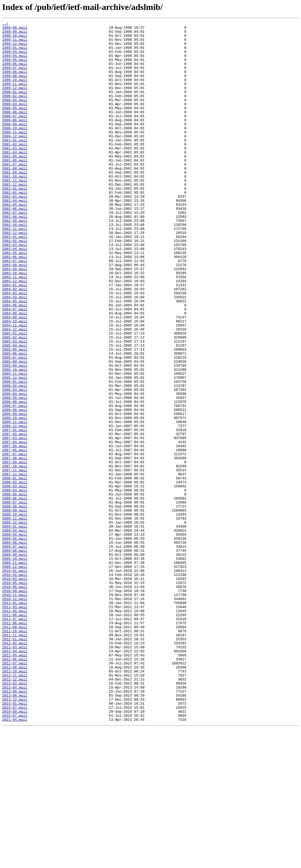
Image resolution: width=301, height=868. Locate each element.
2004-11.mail (15, 386)
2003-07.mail (15, 309)
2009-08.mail (15, 657)
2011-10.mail (15, 753)
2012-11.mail (15, 806)
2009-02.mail (15, 632)
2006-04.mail (15, 468)
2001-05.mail (15, 183)
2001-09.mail (15, 203)
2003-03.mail (15, 290)
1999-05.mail (15, 68)
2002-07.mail (15, 251)
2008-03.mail (15, 579)
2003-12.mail (15, 333)
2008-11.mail (15, 618)
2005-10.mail (15, 439)
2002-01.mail (15, 222)
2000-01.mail (15, 106)
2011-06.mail (15, 734)
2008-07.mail (15, 599)
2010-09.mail (15, 705)
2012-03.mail (15, 773)
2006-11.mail (15, 502)
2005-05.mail (15, 415)
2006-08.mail (15, 488)
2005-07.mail (15, 425)
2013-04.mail (15, 821)
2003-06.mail (15, 304)
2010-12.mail (15, 715)
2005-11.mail (15, 444)
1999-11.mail (15, 97)
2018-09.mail (15, 850)
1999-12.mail (15, 101)
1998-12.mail (15, 48)
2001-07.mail (15, 193)
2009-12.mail (15, 676)
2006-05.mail (15, 473)
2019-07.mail (15, 855)
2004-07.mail (15, 367)
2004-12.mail (15, 391)
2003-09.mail (15, 319)
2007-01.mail (15, 512)
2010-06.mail (15, 700)
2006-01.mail (15, 454)
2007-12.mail (15, 565)
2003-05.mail (15, 299)
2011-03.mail (15, 724)
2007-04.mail (15, 526)
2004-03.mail (15, 348)
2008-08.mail (15, 604)
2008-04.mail (15, 584)
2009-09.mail (15, 661)
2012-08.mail (15, 797)
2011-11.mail (15, 758)
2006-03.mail (15, 464)
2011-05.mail (15, 729)
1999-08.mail (15, 82)
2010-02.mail (15, 686)
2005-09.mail (15, 435)
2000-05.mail (15, 126)
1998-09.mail (15, 34)
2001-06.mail (15, 188)
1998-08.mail (15, 29)
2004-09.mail (15, 377)
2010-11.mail (15, 710)
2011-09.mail (15, 748)
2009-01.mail (15, 628)
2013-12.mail (15, 835)
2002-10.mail (15, 266)
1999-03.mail (15, 58)
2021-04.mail (15, 859)
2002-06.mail (15, 246)
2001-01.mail (15, 164)
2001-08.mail (15, 198)
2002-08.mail (15, 256)
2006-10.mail (15, 497)
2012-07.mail (15, 792)
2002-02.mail (15, 227)
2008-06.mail (15, 594)
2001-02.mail (15, 169)
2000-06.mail (15, 130)
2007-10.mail (15, 555)
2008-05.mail (15, 589)
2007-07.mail (15, 541)
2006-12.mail (15, 507)
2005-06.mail (15, 420)
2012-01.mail (15, 763)
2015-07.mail (15, 845)
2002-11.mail (15, 270)
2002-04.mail (15, 237)
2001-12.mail (15, 217)
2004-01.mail (15, 338)
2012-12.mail (15, 811)
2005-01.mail (15, 396)
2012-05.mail (15, 782)
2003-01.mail (15, 280)
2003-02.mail (15, 285)
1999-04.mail (15, 63)
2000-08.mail (15, 140)
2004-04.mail (15, 352)
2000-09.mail (15, 145)
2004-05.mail (15, 357)
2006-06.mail (15, 478)
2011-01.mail (15, 719)
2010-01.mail (15, 681)
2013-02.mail (15, 816)
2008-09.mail (15, 608)
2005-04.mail (15, 410)
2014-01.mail (15, 840)
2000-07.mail (15, 135)
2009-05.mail (15, 642)
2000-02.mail (15, 111)
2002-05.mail (15, 241)
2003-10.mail (15, 323)
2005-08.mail (15, 430)
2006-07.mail (15, 483)
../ (5, 24)
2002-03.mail (15, 232)
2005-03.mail (15, 406)
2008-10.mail (15, 613)
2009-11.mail (15, 671)
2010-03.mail (15, 690)
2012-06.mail (15, 787)
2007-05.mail (15, 531)
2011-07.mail (15, 739)
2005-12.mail (15, 449)
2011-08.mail (15, 744)
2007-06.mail (15, 536)
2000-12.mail (15, 159)
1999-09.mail (15, 87)
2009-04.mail (15, 637)
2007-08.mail (15, 546)
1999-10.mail (15, 92)
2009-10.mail (15, 666)
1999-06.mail (15, 72)
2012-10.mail (15, 801)
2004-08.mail (15, 372)
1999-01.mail (15, 53)
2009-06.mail (15, 647)
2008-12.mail (15, 623)
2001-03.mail (15, 174)
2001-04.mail (15, 179)
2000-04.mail (15, 121)
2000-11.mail (15, 155)
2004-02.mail (15, 343)
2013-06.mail (15, 826)
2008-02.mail (15, 575)
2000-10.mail (15, 150)
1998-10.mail (15, 39)
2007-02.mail (15, 517)
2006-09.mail (15, 492)
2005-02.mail (15, 401)
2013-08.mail (15, 830)
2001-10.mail (15, 208)
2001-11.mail (15, 212)
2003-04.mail (15, 295)
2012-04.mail (15, 777)
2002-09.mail (15, 261)
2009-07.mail (15, 652)
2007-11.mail (15, 560)
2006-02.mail (15, 459)
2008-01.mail (15, 570)
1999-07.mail (15, 77)
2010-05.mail (15, 695)
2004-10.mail (15, 381)
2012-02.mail (15, 768)
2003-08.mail (15, 314)
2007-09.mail (15, 550)
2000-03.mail (15, 116)
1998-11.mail (15, 43)
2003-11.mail (15, 328)
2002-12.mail (15, 275)
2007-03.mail (15, 521)
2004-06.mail (15, 362)
